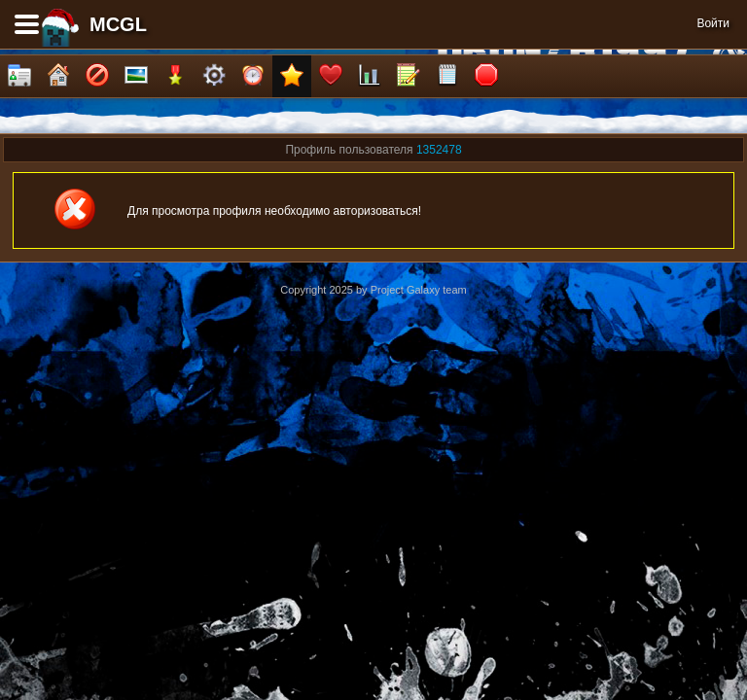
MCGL (118, 24)
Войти (713, 23)
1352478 (439, 150)
